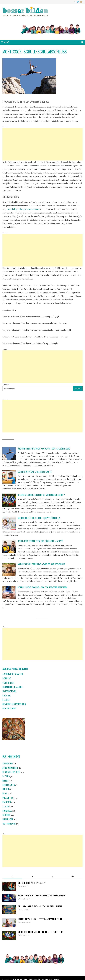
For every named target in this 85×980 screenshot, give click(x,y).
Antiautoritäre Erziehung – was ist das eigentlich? (41, 564)
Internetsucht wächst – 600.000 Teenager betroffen (42, 587)
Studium (6, 815)
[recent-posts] (32, 876)
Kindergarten (9, 785)
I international (9, 691)
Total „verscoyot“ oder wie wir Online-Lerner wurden (42, 896)
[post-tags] (73, 876)
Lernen (6, 789)
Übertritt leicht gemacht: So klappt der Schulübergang (44, 449)
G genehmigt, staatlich (13, 687)
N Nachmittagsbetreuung (14, 704)
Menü (5, 42)
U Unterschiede (9, 708)
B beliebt (7, 678)
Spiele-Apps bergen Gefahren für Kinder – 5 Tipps (40, 541)
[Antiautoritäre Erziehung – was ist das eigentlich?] (9, 569)
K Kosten (6, 695)
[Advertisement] (42, 144)
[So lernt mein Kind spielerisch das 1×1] (9, 477)
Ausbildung (8, 763)
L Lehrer (6, 700)
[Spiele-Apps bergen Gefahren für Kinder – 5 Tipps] (9, 546)
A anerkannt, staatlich (13, 674)
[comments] (53, 876)
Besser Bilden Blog (11, 772)
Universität (8, 819)
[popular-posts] (12, 876)
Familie (5, 781)
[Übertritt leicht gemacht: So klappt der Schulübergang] (9, 454)
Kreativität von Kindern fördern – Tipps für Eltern (40, 919)
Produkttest (8, 798)
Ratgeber (7, 802)
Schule (6, 806)
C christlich (8, 683)
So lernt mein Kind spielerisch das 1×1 (35, 472)
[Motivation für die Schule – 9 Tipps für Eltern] (9, 523)
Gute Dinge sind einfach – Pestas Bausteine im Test (40, 906)
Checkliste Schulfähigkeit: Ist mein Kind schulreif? (41, 495)
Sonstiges (7, 811)
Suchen (6, 384)
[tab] (12, 876)
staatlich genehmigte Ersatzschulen (24, 209)
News (5, 793)
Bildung (6, 776)
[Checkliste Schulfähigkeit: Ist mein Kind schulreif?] (9, 500)
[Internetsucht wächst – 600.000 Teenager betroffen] (9, 593)
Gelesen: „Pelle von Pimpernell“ (32, 883)
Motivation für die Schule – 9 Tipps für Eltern (39, 518)
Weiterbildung (9, 824)
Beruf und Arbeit (10, 768)
